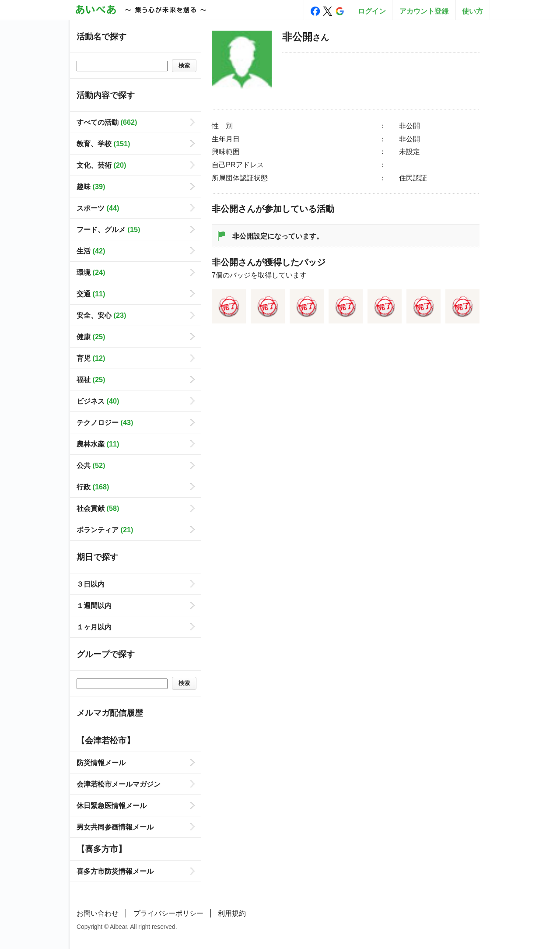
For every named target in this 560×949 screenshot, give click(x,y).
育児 (91, 358)
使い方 (472, 11)
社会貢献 (98, 508)
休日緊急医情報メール (112, 805)
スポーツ (98, 208)
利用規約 (232, 913)
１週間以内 (94, 605)
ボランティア (105, 530)
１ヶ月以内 (94, 627)
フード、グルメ (108, 229)
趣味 (91, 186)
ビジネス (98, 401)
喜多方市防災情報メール (115, 871)
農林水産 (98, 444)
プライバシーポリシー (168, 913)
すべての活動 (107, 122)
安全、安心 (101, 315)
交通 (91, 294)
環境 (91, 272)
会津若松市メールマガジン (119, 784)
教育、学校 (103, 144)
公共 (91, 465)
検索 (184, 65)
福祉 (91, 380)
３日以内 (91, 584)
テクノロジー (105, 422)
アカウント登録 (424, 11)
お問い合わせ (98, 913)
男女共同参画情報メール (115, 827)
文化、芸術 (101, 165)
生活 (91, 251)
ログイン (372, 11)
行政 (93, 487)
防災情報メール (101, 763)
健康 (91, 337)
